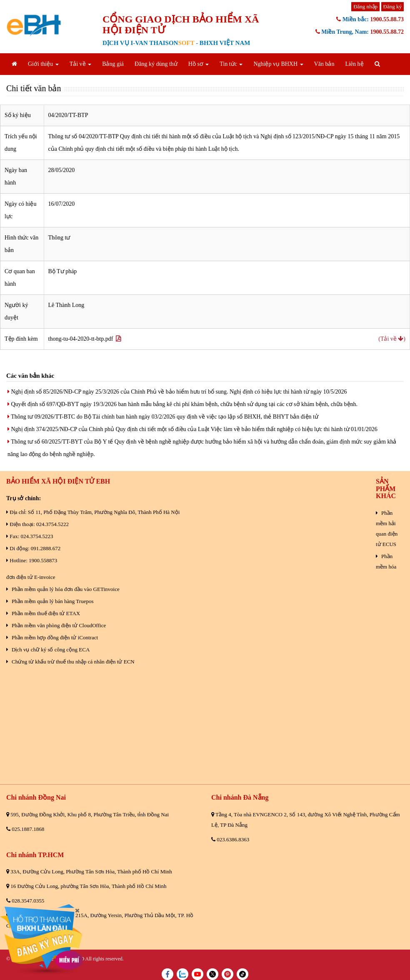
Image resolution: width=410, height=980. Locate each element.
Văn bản (324, 64)
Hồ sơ (199, 64)
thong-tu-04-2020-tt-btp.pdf (85, 339)
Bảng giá (113, 64)
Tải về (80, 64)
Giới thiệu (43, 64)
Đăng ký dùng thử (156, 64)
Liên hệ (354, 64)
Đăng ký (392, 6)
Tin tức (231, 64)
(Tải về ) (392, 339)
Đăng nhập (365, 6)
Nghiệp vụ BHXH (278, 64)
